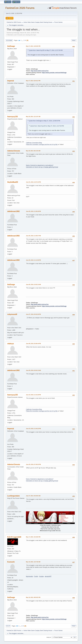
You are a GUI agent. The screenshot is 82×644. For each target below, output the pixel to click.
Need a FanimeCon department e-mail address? (40, 165)
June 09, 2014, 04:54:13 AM (33, 370)
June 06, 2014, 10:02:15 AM (33, 284)
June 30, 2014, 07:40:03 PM (33, 464)
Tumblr (36, 576)
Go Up (8, 626)
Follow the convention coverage (35, 145)
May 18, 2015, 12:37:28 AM (33, 562)
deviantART (48, 576)
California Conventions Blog (34, 143)
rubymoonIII (12, 314)
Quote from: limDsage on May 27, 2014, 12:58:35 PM (45, 121)
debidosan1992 (13, 211)
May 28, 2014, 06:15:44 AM (33, 151)
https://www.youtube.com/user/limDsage (54, 73)
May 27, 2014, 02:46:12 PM (33, 81)
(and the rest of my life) (51, 145)
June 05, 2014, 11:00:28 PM (33, 211)
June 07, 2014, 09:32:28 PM (33, 314)
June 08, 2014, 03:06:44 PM (33, 344)
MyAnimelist (29, 576)
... (23, 40)
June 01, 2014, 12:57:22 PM (33, 182)
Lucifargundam (13, 496)
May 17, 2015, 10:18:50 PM (33, 537)
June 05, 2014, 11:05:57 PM (33, 236)
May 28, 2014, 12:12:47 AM (33, 117)
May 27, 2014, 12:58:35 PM (33, 46)
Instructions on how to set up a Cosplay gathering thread (42, 167)
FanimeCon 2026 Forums (20, 8)
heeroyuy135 (12, 117)
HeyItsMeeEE (13, 182)
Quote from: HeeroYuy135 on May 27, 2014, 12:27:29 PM (46, 50)
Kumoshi (11, 562)
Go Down (9, 41)
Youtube (41, 576)
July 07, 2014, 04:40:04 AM (33, 496)
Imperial (11, 81)
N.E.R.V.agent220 (14, 537)
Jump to (49, 637)
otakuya (10, 344)
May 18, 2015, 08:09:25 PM (33, 597)
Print (74, 41)
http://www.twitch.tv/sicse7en (40, 71)
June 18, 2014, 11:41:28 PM (33, 395)
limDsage (11, 46)
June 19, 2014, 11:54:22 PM (33, 429)
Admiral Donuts (14, 151)
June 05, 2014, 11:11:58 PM (33, 260)
